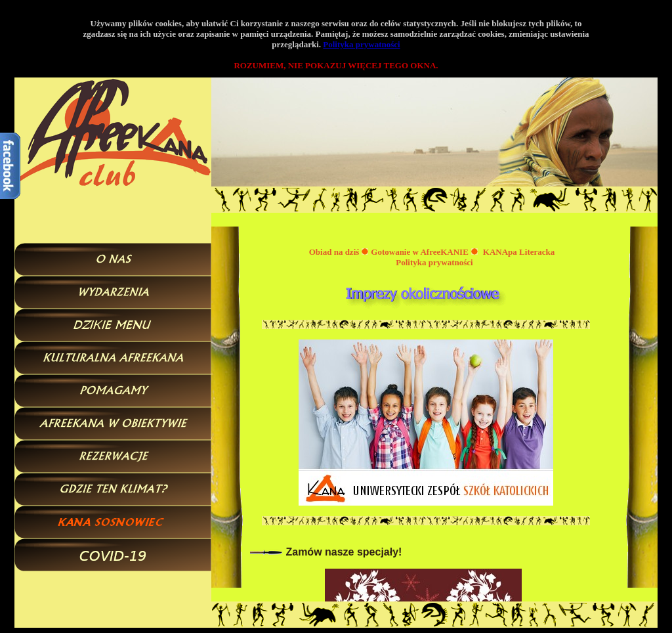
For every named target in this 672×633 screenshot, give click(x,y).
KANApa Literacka (519, 252)
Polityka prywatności (361, 44)
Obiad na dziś (334, 252)
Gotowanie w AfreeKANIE (420, 252)
